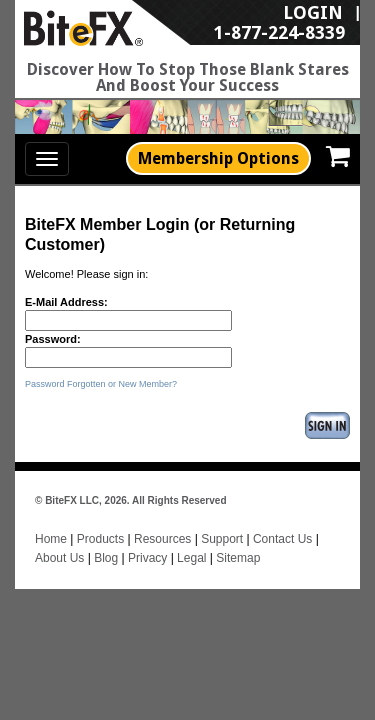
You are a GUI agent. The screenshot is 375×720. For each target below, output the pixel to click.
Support (222, 519)
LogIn (206, 22)
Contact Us (282, 519)
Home (51, 519)
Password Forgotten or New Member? (101, 384)
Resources (162, 519)
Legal (191, 539)
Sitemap (238, 539)
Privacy (147, 539)
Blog (107, 539)
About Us (59, 539)
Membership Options (218, 158)
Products (100, 519)
